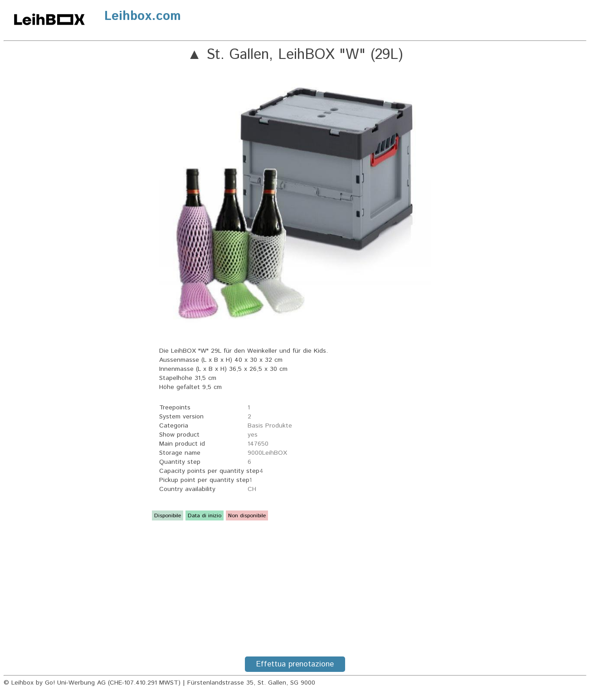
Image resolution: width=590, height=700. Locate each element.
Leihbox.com (143, 16)
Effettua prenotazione (295, 664)
